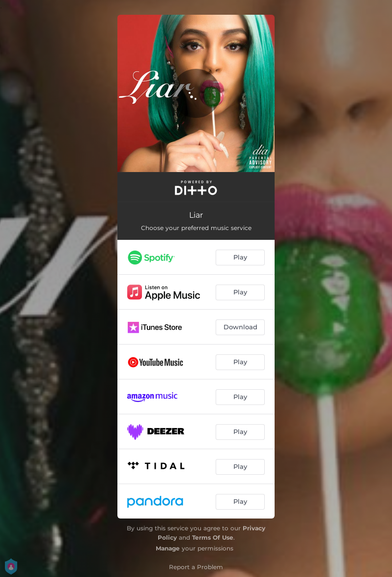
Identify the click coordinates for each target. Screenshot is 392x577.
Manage (168, 548)
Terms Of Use (213, 537)
